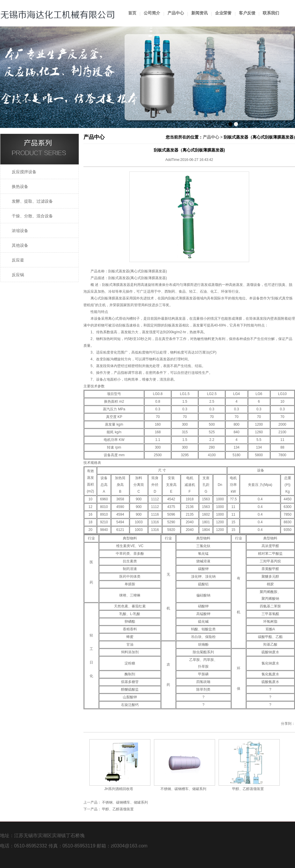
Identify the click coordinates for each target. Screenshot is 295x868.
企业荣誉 (223, 13)
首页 (132, 13)
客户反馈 (247, 13)
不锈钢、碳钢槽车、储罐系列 (183, 789)
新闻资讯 (200, 13)
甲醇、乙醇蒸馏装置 (248, 789)
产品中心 (176, 13)
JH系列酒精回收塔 (119, 789)
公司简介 (152, 13)
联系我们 (271, 13)
